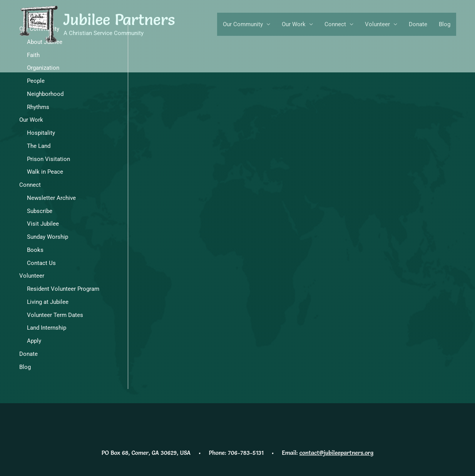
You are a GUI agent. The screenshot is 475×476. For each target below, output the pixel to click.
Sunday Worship (48, 237)
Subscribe (40, 211)
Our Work (294, 24)
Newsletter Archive (51, 198)
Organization (43, 68)
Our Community (243, 24)
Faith (33, 55)
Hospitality (41, 133)
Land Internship (47, 328)
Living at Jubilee (48, 302)
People (36, 81)
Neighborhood (45, 94)
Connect (335, 24)
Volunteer (377, 24)
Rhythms (38, 107)
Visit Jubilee (43, 224)
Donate (418, 24)
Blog (445, 24)
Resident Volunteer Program (63, 289)
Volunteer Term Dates (55, 315)
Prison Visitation (49, 159)
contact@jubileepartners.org (336, 453)
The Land (39, 146)
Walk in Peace (45, 172)
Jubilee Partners (119, 19)
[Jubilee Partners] (38, 24)
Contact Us (41, 263)
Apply (34, 341)
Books (35, 250)
